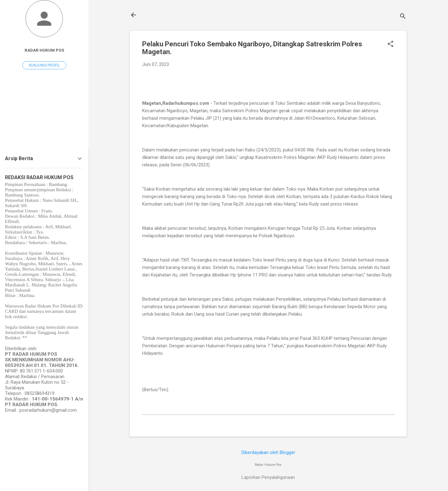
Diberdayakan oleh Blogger (268, 452)
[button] (390, 44)
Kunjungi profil (44, 65)
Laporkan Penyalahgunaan (268, 477)
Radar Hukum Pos (44, 50)
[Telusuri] (403, 17)
